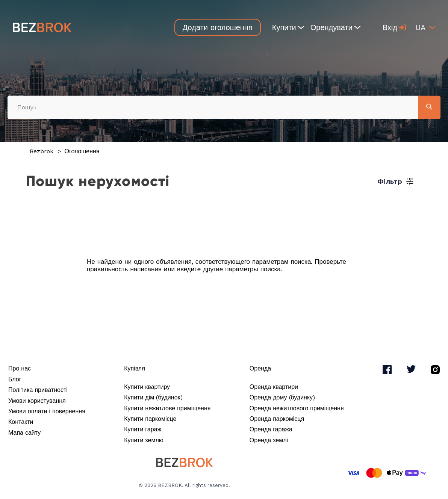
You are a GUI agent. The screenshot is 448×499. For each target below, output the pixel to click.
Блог (15, 379)
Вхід (394, 27)
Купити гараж (143, 429)
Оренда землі (269, 440)
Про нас (20, 368)
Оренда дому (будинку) (282, 397)
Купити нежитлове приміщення (167, 408)
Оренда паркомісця (277, 419)
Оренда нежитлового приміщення (297, 408)
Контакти (21, 422)
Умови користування (37, 401)
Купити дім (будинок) (153, 397)
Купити (288, 27)
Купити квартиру (147, 387)
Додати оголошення (218, 27)
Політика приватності (38, 390)
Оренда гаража (271, 429)
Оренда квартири (274, 387)
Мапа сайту (24, 433)
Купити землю (144, 440)
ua (420, 27)
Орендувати (335, 27)
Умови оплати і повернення (47, 411)
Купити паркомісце (150, 419)
